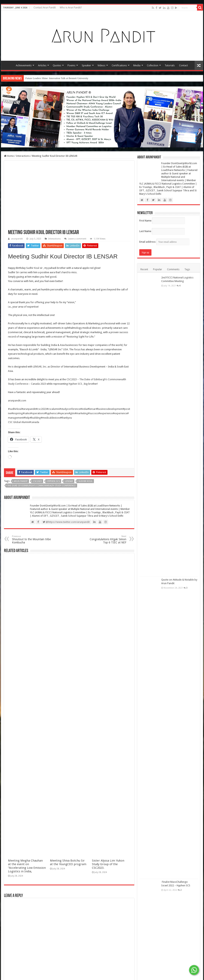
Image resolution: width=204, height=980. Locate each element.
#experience (105, 413)
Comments (173, 269)
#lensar (92, 409)
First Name (145, 221)
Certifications (119, 65)
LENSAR (69, 481)
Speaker (86, 65)
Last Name (145, 231)
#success (93, 413)
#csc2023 (41, 409)
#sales (26, 413)
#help (26, 418)
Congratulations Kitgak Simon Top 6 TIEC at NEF (106, 540)
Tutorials (170, 65)
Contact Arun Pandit (45, 8)
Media (137, 65)
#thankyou (66, 418)
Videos (101, 65)
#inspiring (17, 413)
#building (35, 418)
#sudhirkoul (15, 409)
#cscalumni (53, 409)
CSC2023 (37, 481)
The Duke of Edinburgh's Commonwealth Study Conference (42, 486)
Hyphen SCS (75, 384)
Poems (71, 65)
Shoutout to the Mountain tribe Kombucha (32, 540)
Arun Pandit (21, 481)
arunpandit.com (17, 401)
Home (8, 65)
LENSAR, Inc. (40, 367)
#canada (34, 422)
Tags (187, 269)
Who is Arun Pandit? (71, 8)
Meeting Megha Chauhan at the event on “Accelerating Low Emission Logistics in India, (27, 866)
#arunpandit (29, 409)
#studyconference (70, 409)
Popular (158, 269)
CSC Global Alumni (19, 422)
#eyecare (63, 413)
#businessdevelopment (109, 409)
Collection (153, 65)
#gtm (72, 413)
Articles (42, 65)
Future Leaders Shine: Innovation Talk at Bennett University (57, 78)
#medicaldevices (50, 418)
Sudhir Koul (33, 268)
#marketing (81, 413)
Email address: (164, 242)
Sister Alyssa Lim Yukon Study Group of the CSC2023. (108, 864)
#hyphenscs (51, 413)
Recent (144, 269)
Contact (183, 65)
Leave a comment (77, 239)
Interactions (23, 156)
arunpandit (17, 239)
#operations (37, 413)
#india (84, 409)
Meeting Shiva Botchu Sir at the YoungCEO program (68, 862)
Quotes (57, 65)
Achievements (24, 65)
